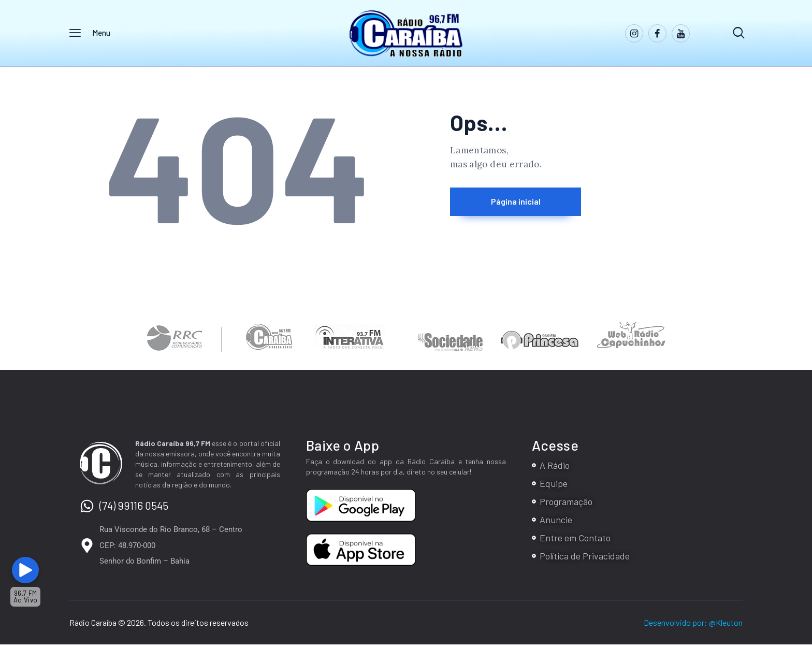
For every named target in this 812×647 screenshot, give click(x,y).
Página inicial (538, 205)
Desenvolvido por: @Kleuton (693, 625)
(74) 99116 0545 (134, 508)
